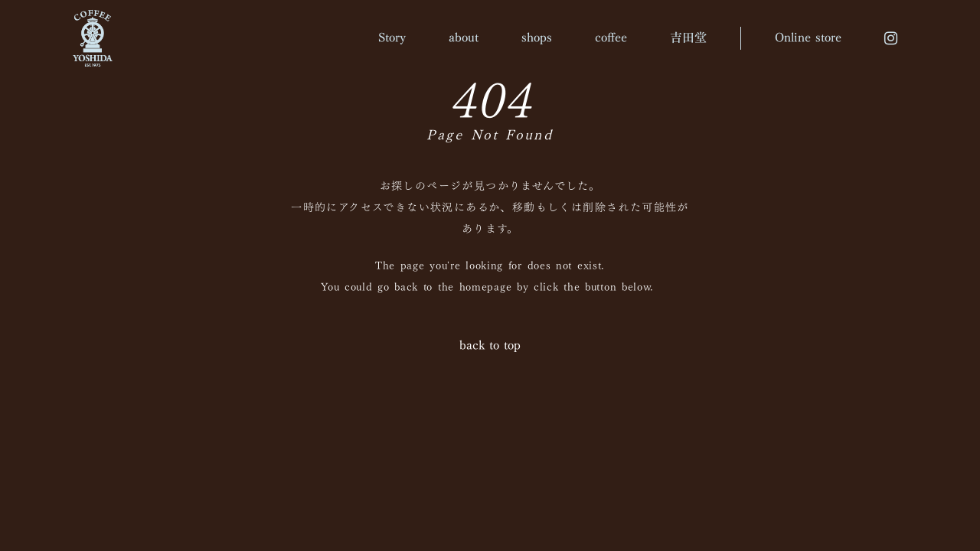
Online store (808, 38)
